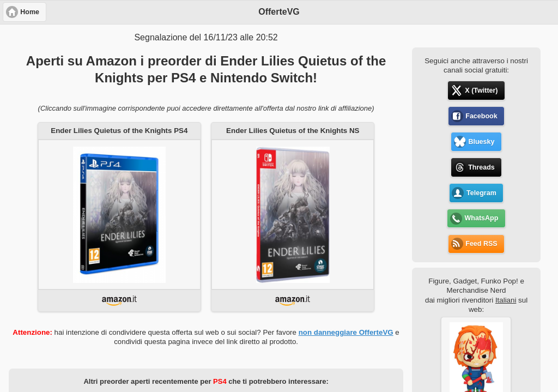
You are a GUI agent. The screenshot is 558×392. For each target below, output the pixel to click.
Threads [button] (481, 167)
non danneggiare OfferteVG (346, 332)
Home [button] (30, 12)
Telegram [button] (481, 193)
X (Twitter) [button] (481, 91)
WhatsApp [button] (482, 218)
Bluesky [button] (481, 142)
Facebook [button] (481, 116)
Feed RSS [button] (481, 244)
